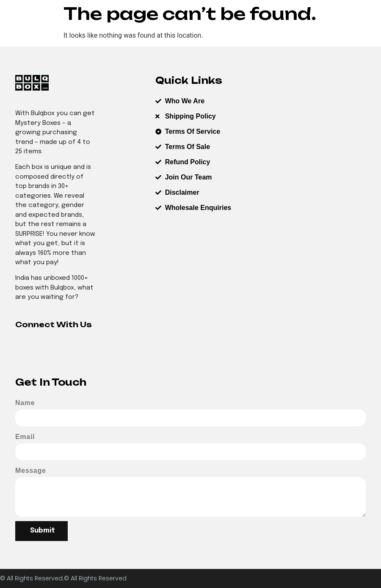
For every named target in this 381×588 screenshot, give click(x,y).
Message (31, 471)
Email (25, 437)
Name (25, 403)
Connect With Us (54, 324)
